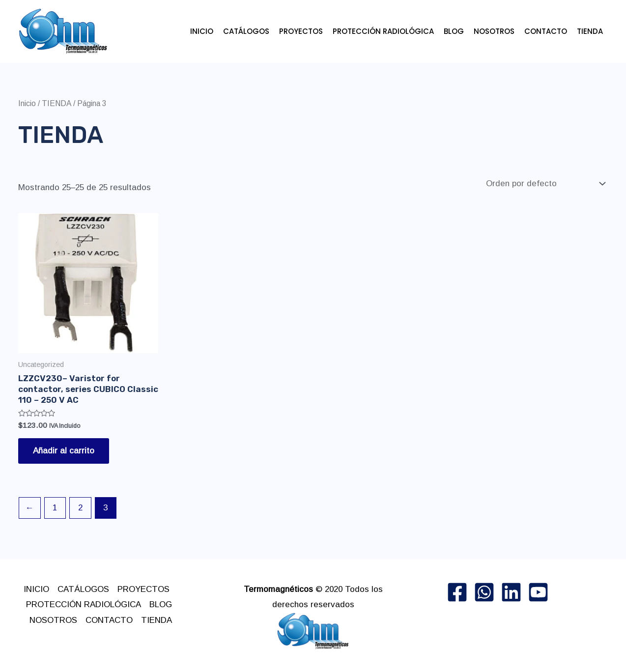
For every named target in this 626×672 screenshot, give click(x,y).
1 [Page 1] (55, 508)
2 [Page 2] (80, 508)
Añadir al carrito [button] (64, 451)
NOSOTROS (494, 31)
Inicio (27, 103)
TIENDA (590, 31)
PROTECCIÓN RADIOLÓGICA (383, 31)
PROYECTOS (301, 31)
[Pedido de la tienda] (545, 184)
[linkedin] (511, 592)
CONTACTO (546, 31)
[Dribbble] (538, 592)
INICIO (202, 31)
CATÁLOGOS (246, 31)
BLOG (454, 31)
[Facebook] (457, 592)
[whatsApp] (484, 592)
